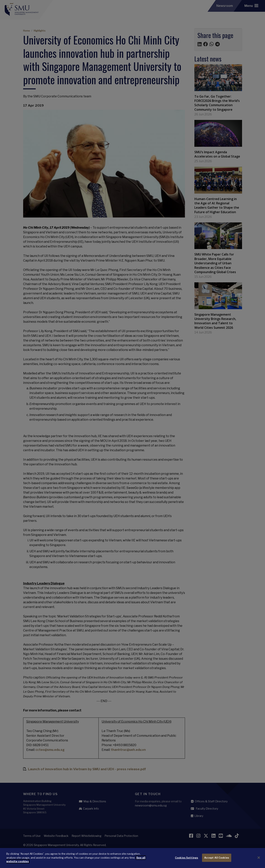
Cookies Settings (187, 858)
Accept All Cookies (217, 858)
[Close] (259, 858)
